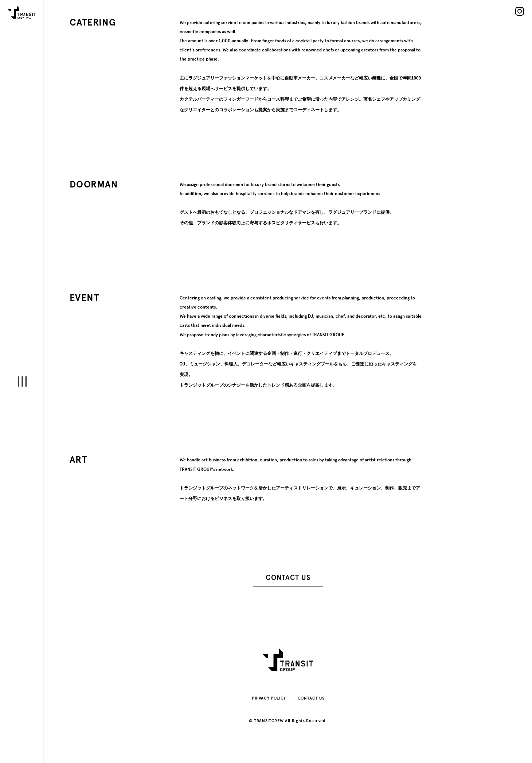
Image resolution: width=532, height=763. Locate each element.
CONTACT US (288, 578)
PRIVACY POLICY (269, 698)
